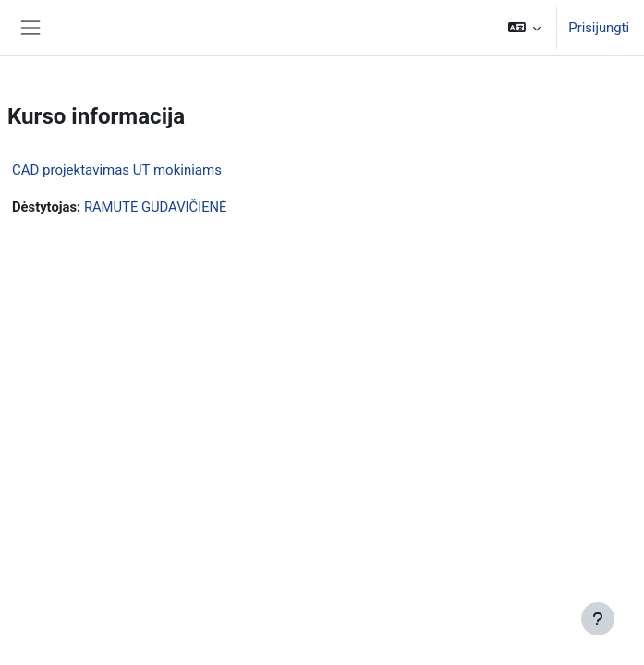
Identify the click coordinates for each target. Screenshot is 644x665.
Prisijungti (599, 28)
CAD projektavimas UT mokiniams (117, 170)
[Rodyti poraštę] (598, 619)
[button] (524, 28)
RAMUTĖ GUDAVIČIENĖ (156, 207)
